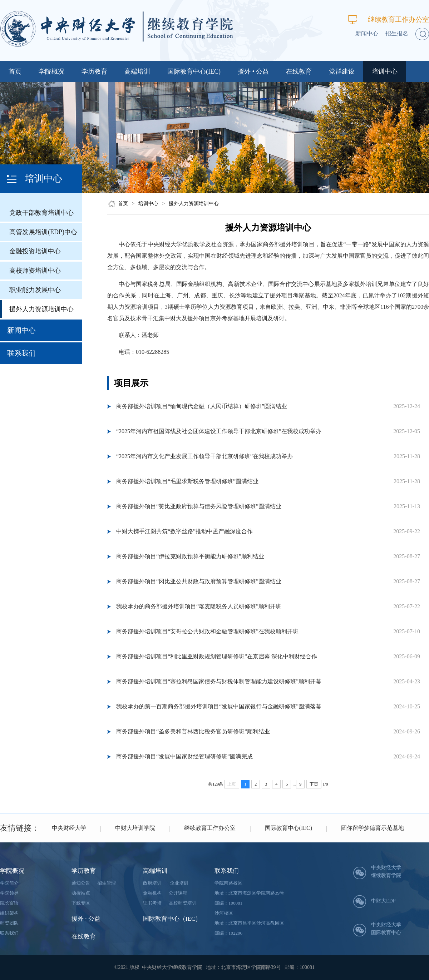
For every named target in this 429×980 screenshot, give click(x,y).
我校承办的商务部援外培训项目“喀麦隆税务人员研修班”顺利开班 (199, 606)
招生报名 (397, 33)
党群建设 (342, 71)
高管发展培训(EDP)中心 (43, 232)
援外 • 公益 (253, 71)
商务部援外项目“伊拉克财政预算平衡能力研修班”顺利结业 (190, 556)
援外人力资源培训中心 (41, 309)
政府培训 (152, 883)
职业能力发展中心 (35, 290)
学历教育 (94, 71)
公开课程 (178, 893)
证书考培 (152, 903)
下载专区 (81, 903)
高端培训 (137, 71)
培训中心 (385, 71)
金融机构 (152, 893)
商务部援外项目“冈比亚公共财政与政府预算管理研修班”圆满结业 (199, 581)
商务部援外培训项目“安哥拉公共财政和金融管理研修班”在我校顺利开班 (207, 631)
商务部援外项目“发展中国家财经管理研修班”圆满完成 (184, 756)
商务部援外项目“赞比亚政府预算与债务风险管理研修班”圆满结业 (199, 506)
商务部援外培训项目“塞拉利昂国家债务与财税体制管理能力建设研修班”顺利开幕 (219, 681)
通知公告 (81, 883)
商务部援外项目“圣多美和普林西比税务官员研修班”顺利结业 (193, 731)
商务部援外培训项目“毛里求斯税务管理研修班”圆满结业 (187, 481)
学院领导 (9, 893)
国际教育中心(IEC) (194, 71)
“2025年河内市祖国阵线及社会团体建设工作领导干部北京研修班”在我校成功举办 (219, 431)
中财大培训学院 (135, 828)
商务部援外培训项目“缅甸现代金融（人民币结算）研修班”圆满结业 (202, 406)
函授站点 (81, 893)
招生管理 (107, 883)
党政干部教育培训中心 (41, 213)
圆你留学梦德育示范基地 (373, 828)
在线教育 (299, 71)
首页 (15, 71)
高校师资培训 (183, 903)
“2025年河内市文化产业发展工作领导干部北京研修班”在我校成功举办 (204, 456)
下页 (314, 784)
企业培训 (179, 883)
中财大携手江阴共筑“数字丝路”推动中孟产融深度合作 (184, 531)
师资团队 (9, 923)
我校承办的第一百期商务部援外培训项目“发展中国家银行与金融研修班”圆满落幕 (219, 706)
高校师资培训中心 (35, 271)
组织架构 (9, 913)
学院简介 (9, 883)
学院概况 (51, 71)
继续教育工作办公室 (388, 19)
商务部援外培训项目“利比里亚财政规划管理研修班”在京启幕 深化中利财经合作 (217, 656)
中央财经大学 (69, 828)
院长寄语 (9, 903)
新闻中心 (367, 33)
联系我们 (21, 353)
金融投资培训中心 (35, 251)
